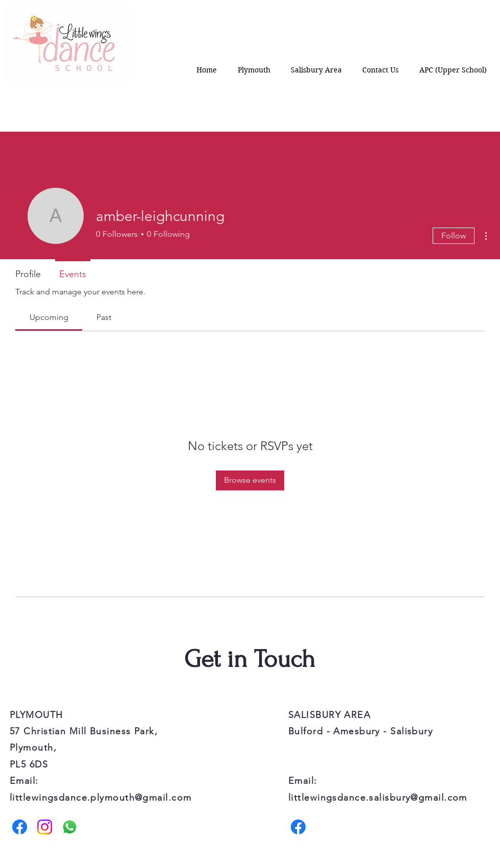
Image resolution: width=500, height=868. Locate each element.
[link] (49, 317)
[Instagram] (45, 827)
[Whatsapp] (70, 827)
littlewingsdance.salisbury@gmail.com (378, 798)
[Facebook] (20, 827)
